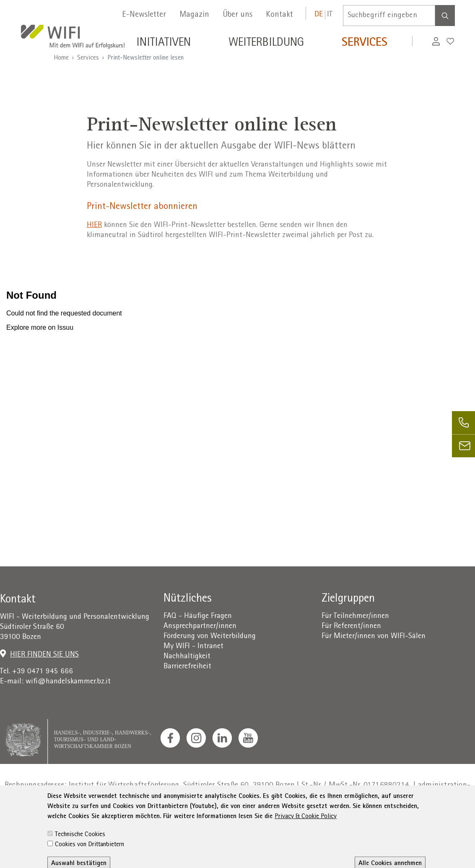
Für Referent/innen (351, 627)
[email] (463, 446)
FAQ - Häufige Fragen (198, 616)
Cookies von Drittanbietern (90, 862)
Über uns (237, 15)
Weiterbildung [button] (266, 44)
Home (61, 58)
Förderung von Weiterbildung (210, 637)
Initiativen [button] (164, 44)
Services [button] (365, 44)
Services (88, 58)
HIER (94, 225)
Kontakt (279, 15)
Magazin (194, 15)
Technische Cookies (80, 852)
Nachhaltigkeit (187, 657)
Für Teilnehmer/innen (355, 616)
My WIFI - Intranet (193, 647)
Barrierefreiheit (187, 667)
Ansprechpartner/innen (200, 627)
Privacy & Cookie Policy (306, 834)
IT (330, 15)
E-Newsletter (144, 15)
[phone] (463, 423)
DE (319, 15)
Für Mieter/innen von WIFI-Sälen (374, 637)
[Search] (445, 16)
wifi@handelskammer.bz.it (68, 682)
